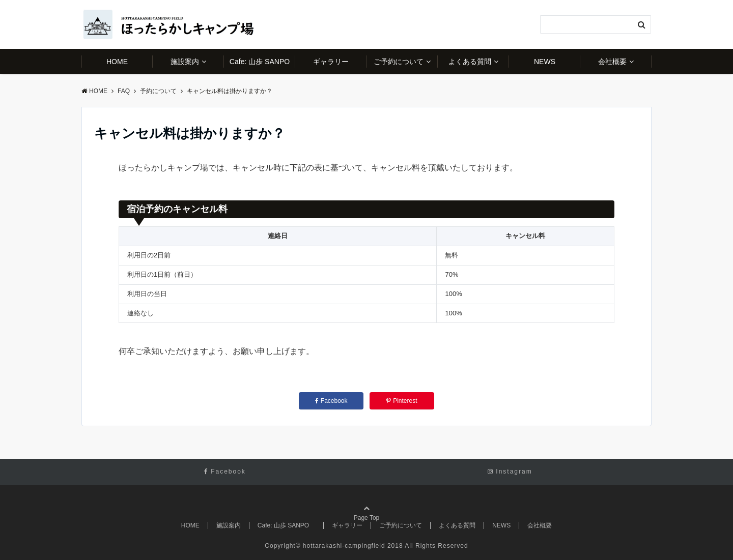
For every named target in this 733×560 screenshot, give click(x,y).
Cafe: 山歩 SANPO (262, 62)
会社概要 (612, 62)
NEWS (545, 62)
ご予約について (399, 62)
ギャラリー (331, 62)
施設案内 (185, 62)
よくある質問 (470, 62)
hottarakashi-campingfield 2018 (353, 546)
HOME (117, 62)
